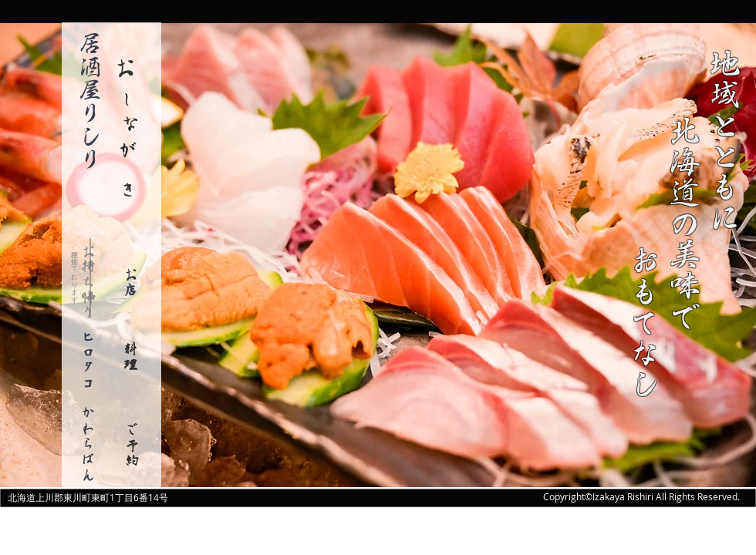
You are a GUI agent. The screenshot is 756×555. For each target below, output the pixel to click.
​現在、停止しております (75, 272)
